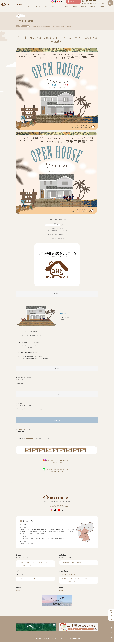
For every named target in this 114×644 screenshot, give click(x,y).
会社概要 (41, 565)
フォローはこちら (57, 462)
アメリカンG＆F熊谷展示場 (69, 583)
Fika (35, 581)
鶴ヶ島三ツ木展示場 (67, 581)
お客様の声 (83, 9)
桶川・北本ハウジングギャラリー (83, 581)
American (29, 581)
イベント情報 (26, 26)
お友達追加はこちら (57, 472)
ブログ (48, 565)
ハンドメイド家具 (31, 565)
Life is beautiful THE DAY (68, 565)
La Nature (21, 581)
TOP (18, 26)
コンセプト (21, 565)
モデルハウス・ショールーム (67, 576)
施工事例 (75, 9)
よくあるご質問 (32, 567)
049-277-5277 (29, 438)
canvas (79, 565)
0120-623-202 (89, 3)
